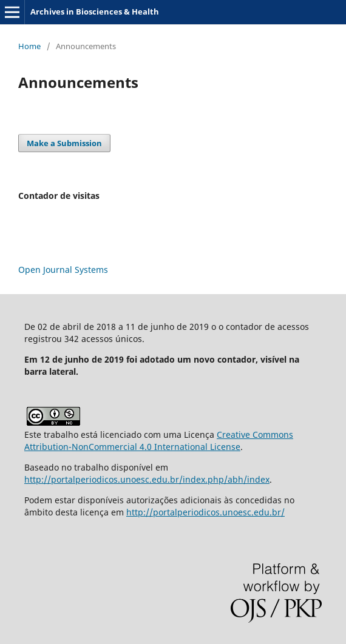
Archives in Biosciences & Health (95, 12)
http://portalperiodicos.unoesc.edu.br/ (205, 512)
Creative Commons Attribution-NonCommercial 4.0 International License (159, 441)
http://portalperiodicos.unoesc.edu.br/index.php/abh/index (147, 479)
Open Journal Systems (63, 270)
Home (29, 46)
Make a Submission (64, 143)
